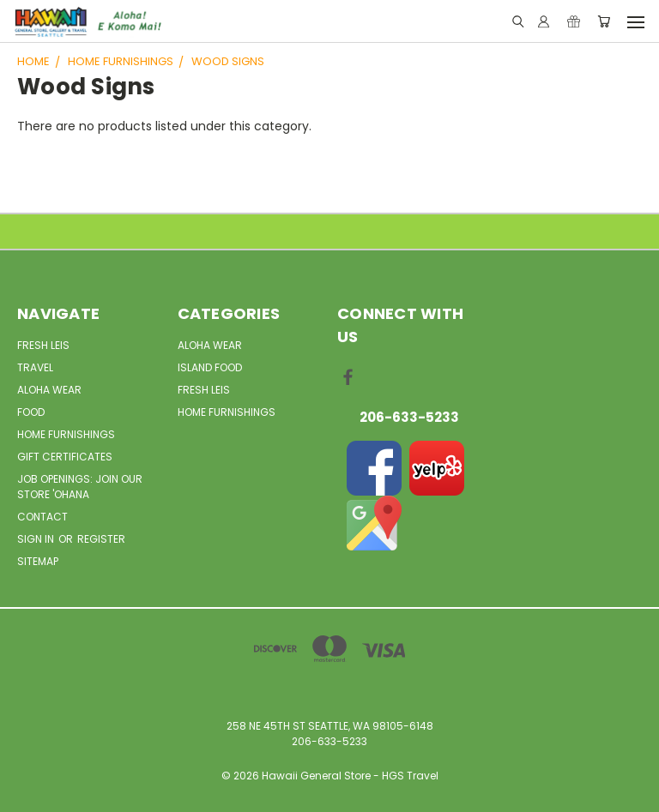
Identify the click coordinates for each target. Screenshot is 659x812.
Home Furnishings (66, 434)
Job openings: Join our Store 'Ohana (80, 487)
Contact (42, 517)
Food (31, 412)
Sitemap (38, 561)
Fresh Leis (43, 345)
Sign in (37, 539)
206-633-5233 (409, 417)
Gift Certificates (65, 457)
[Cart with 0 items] (604, 22)
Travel (35, 367)
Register (101, 539)
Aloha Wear (49, 390)
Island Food (210, 367)
